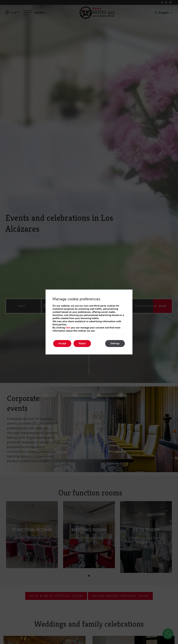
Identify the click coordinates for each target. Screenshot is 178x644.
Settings (115, 343)
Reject (82, 343)
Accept (62, 343)
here (68, 328)
